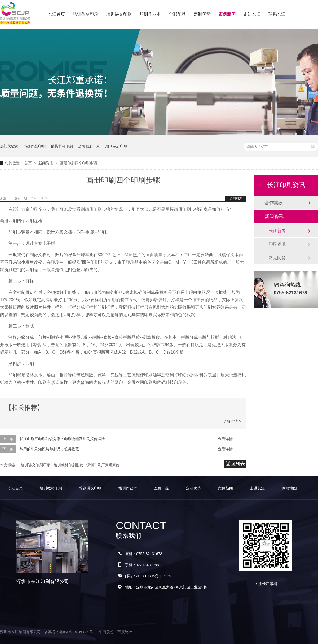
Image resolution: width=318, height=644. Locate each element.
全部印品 (177, 14)
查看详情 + (227, 439)
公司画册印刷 (89, 146)
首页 (29, 163)
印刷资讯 (277, 244)
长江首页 (56, 14)
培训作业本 (150, 14)
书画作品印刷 (34, 146)
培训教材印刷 (86, 14)
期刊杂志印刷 (116, 146)
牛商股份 (106, 632)
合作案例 (274, 203)
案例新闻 (227, 14)
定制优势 (202, 14)
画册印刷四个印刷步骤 (78, 163)
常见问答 (277, 258)
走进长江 (252, 14)
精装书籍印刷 (62, 146)
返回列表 (236, 199)
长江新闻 (277, 231)
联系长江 (277, 14)
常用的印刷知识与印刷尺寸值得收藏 (49, 449)
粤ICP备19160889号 (76, 632)
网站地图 (289, 488)
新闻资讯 (46, 163)
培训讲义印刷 (119, 14)
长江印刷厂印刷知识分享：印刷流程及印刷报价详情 (62, 439)
